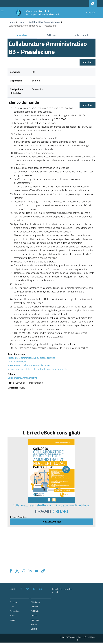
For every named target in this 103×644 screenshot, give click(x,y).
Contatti (35, 607)
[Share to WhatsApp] (24, 571)
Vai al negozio (52, 522)
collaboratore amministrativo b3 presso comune (31, 358)
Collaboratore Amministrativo (44, 22)
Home (12, 22)
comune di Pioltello (17, 362)
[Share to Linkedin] (30, 571)
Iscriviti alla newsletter (62, 589)
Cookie (34, 629)
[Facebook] (21, 589)
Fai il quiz (51, 35)
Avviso (34, 615)
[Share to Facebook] (11, 571)
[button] (9, 4)
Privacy (34, 624)
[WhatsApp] (40, 589)
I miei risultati (81, 35)
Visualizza (27, 36)
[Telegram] (34, 589)
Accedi (55, 592)
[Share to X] (17, 571)
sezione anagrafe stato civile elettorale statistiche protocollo (37, 369)
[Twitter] (27, 589)
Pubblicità (35, 611)
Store (12, 615)
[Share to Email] (36, 571)
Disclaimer (36, 620)
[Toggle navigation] (2, 11)
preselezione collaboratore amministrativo (28, 365)
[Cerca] (94, 13)
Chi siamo (35, 602)
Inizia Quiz (88, 62)
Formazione (15, 611)
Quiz (22, 22)
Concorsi (13, 602)
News (12, 620)
